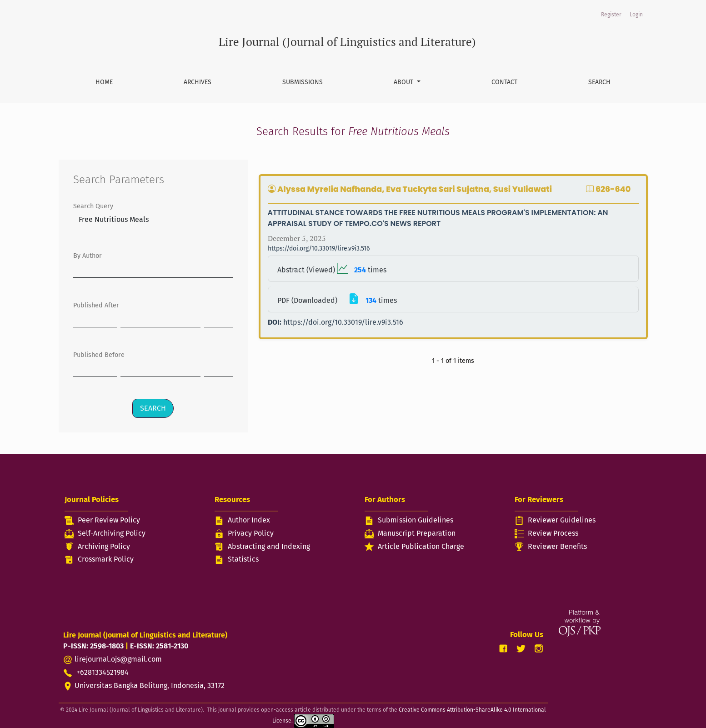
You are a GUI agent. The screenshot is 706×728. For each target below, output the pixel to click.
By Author (88, 256)
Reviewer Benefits (557, 546)
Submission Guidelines (416, 520)
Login (636, 15)
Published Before (99, 355)
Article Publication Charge (421, 546)
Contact (504, 82)
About (404, 82)
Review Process (553, 533)
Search (599, 82)
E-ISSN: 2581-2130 (159, 646)
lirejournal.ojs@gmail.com (118, 659)
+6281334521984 (96, 672)
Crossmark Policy (106, 559)
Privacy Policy (251, 533)
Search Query (93, 206)
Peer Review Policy (109, 520)
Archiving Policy (104, 546)
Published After (96, 305)
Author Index (249, 520)
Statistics (243, 559)
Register (611, 15)
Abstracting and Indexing (269, 546)
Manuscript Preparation (417, 533)
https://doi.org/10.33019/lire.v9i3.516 (319, 249)
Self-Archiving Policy (112, 533)
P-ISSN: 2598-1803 (93, 646)
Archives (198, 82)
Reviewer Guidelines (562, 520)
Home (104, 82)
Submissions (303, 82)
